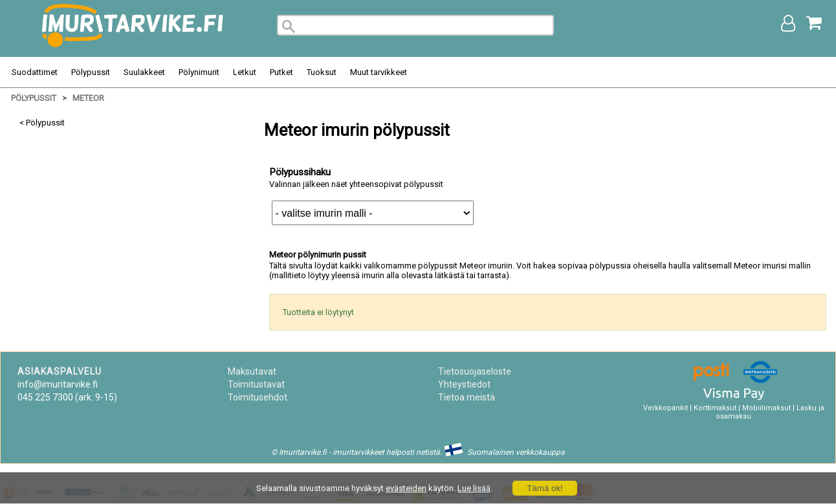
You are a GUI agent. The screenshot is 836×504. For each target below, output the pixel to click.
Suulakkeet (144, 72)
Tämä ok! (545, 488)
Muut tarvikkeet (379, 72)
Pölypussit (91, 72)
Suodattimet (35, 72)
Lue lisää (474, 488)
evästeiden (406, 488)
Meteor (88, 98)
